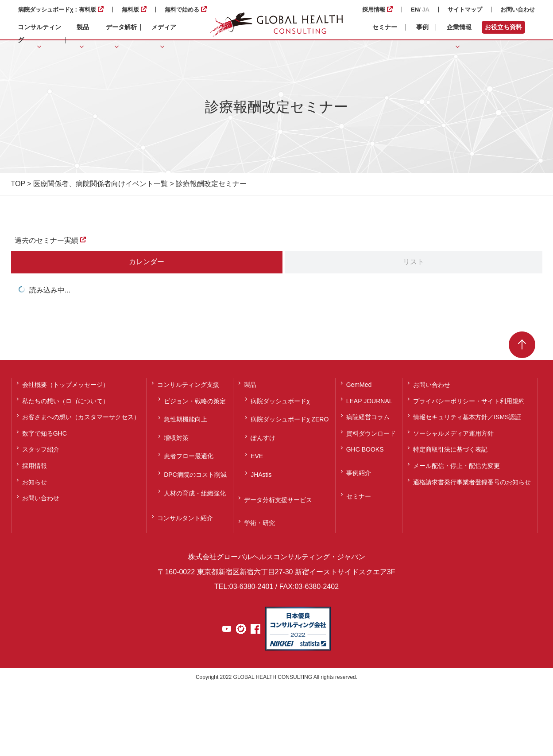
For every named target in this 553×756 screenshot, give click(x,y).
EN (415, 10)
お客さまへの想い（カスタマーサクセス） (81, 417)
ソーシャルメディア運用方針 (453, 433)
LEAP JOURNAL (369, 401)
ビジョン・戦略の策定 (195, 401)
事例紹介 (359, 473)
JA (426, 10)
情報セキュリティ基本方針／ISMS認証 (467, 417)
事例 (422, 27)
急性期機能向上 (186, 419)
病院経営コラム (368, 417)
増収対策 (176, 438)
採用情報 (374, 10)
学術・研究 (259, 523)
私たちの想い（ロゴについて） (66, 401)
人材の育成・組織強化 (195, 493)
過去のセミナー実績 (46, 240)
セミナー (385, 27)
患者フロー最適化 (189, 456)
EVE (257, 456)
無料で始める (182, 10)
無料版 (130, 10)
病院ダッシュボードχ (280, 401)
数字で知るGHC (44, 433)
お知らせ (35, 482)
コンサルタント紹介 (185, 518)
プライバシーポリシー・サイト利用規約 (469, 401)
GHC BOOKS (365, 449)
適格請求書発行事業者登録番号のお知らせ (472, 482)
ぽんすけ (263, 438)
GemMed (359, 385)
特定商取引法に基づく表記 (450, 449)
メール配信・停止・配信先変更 (456, 466)
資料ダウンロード (371, 433)
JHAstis (261, 475)
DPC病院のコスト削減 (195, 475)
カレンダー (147, 262)
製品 (250, 385)
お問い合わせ (518, 10)
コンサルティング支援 (188, 385)
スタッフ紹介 (41, 449)
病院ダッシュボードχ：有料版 (57, 10)
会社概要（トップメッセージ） (66, 385)
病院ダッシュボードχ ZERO (290, 419)
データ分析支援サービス (278, 500)
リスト (414, 262)
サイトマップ (465, 10)
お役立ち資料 (503, 27)
